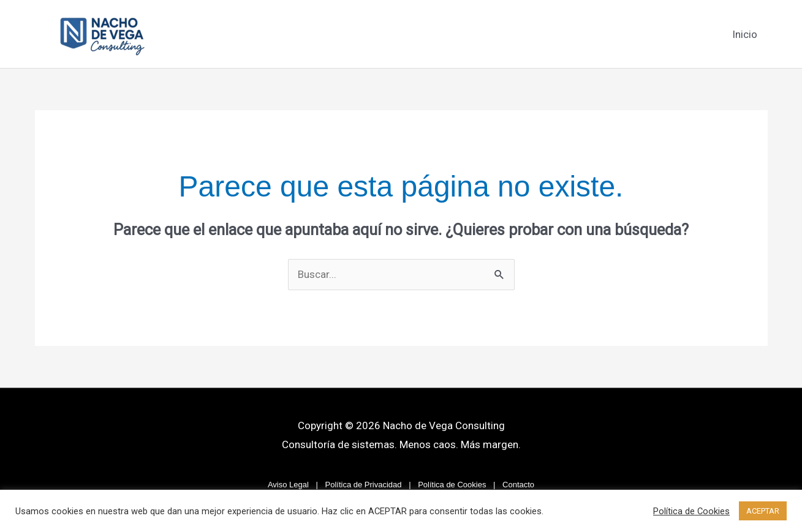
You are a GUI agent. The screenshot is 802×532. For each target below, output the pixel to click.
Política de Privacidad (364, 485)
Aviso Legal (288, 485)
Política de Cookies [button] (691, 511)
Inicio (745, 34)
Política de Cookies (452, 485)
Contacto (518, 485)
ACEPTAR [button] (763, 511)
